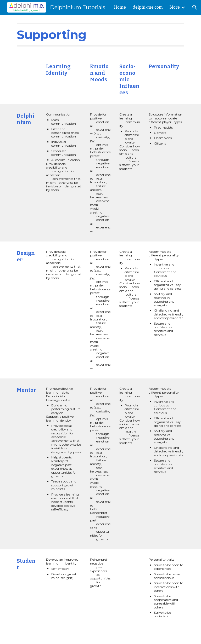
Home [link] (120, 7)
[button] (195, 7)
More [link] (175, 7)
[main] (100, 35)
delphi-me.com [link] (148, 7)
